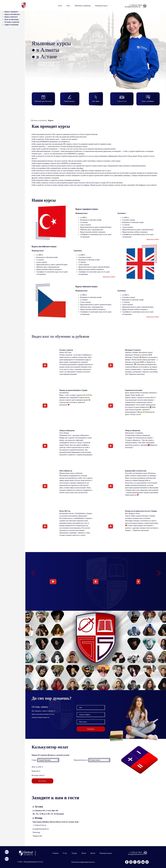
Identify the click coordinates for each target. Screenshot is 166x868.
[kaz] (7, 859)
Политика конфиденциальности (83, 862)
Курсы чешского (11, 17)
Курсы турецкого (11, 12)
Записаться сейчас (153, 239)
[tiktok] (139, 862)
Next (158, 572)
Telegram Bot (37, 836)
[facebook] (127, 862)
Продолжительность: (81, 760)
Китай (93, 853)
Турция (74, 853)
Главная (55, 853)
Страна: (34, 760)
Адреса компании (12, 25)
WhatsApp (36, 832)
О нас (60, 6)
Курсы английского (12, 14)
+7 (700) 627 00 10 (39, 825)
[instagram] (131, 862)
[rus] (7, 852)
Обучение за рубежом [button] (83, 6)
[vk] (143, 862)
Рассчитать (43, 781)
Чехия (84, 853)
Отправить (91, 740)
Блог (68, 6)
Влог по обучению (12, 19)
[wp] (147, 862)
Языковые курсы (106, 853)
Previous (32, 572)
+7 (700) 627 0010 (135, 5)
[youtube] (135, 862)
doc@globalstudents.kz (41, 829)
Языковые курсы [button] (101, 6)
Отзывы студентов (12, 22)
